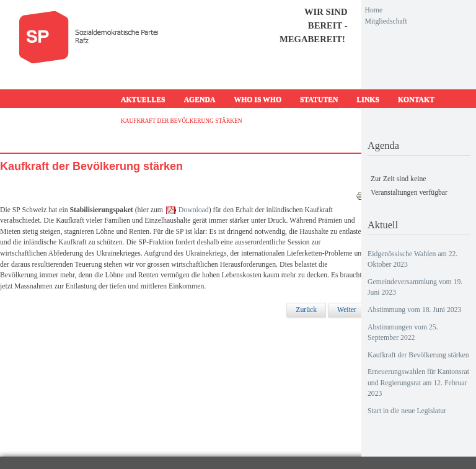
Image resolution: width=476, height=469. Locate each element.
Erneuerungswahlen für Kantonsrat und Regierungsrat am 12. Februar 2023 (418, 383)
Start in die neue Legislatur (407, 411)
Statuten (319, 100)
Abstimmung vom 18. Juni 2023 (414, 310)
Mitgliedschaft (386, 21)
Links (368, 100)
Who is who (258, 100)
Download (194, 210)
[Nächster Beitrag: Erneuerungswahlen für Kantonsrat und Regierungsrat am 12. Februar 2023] (347, 310)
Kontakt (416, 100)
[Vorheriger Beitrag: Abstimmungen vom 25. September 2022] (306, 310)
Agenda (200, 100)
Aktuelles (143, 100)
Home (374, 10)
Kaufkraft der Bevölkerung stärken (418, 355)
